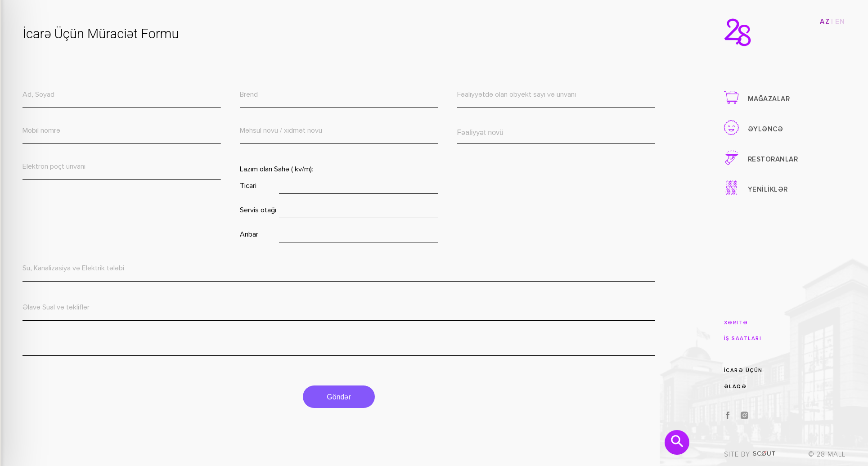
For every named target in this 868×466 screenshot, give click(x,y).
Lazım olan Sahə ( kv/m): (274, 170)
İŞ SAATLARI (743, 338)
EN (840, 22)
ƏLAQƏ (735, 387)
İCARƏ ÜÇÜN (743, 370)
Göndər (335, 397)
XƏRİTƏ (736, 323)
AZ (825, 22)
